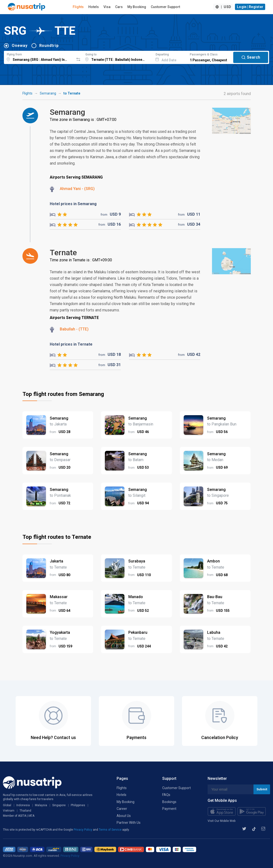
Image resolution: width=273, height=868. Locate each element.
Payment (169, 809)
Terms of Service (111, 830)
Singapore (59, 805)
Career (122, 809)
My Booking (137, 7)
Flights (78, 7)
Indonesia (23, 805)
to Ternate (72, 93)
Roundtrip (49, 46)
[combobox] (39, 57)
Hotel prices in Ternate (71, 344)
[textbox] (39, 57)
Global (7, 805)
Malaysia (41, 805)
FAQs (166, 795)
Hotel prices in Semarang (73, 204)
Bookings (169, 802)
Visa (107, 7)
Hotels (94, 7)
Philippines (78, 805)
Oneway (20, 46)
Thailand (25, 811)
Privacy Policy (83, 830)
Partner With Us (129, 823)
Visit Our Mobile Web (222, 821)
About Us (124, 816)
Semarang (48, 93)
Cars (119, 7)
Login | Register (250, 7)
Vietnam (9, 811)
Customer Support (165, 7)
